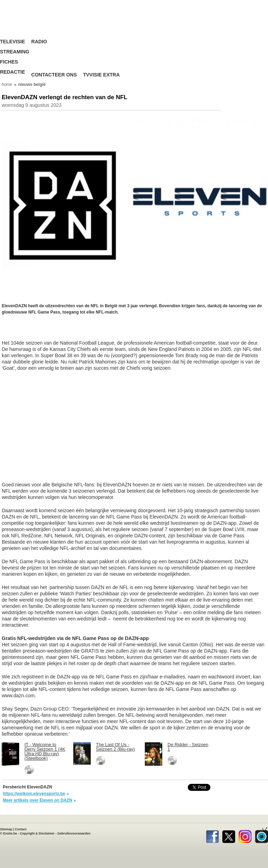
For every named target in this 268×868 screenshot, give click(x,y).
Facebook (212, 835)
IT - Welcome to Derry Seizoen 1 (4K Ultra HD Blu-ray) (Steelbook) (45, 751)
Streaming (15, 52)
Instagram (245, 835)
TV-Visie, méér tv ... (44, 24)
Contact (21, 829)
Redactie (13, 72)
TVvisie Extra (101, 75)
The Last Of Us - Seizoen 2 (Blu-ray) (115, 747)
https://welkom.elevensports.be (34, 794)
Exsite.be (10, 833)
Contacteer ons (54, 75)
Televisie (13, 42)
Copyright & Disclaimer (37, 833)
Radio (39, 42)
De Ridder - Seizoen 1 (188, 747)
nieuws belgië (32, 84)
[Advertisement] (58, 331)
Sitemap (6, 829)
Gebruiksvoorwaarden (74, 833)
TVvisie (262, 835)
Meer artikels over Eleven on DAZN (38, 800)
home (7, 84)
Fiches (9, 62)
